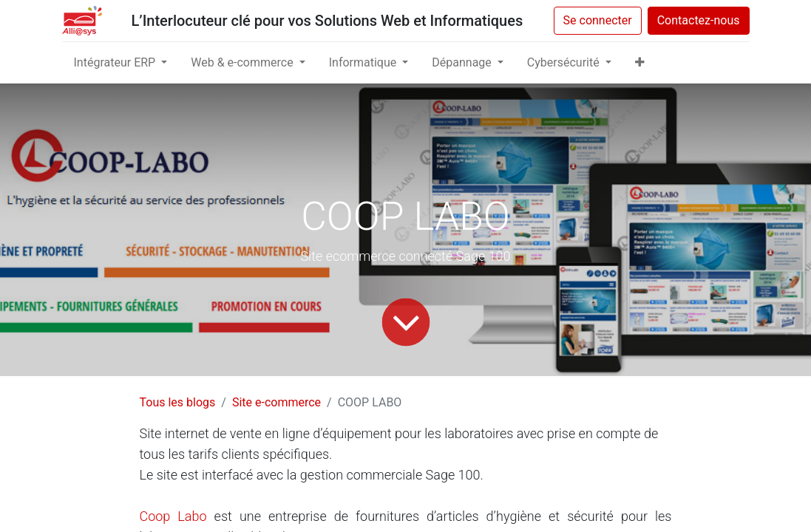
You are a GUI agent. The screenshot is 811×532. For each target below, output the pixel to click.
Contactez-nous (699, 20)
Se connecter (598, 20)
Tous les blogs (178, 402)
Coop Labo (177, 516)
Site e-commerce (276, 402)
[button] (640, 63)
